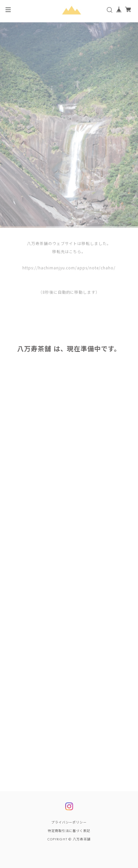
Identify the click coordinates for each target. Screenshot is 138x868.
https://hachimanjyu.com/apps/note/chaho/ (69, 269)
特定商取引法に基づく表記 (69, 831)
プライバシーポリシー (69, 822)
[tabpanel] (69, 126)
